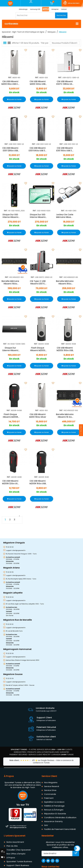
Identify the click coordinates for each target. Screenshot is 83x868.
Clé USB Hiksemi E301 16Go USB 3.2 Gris (65, 149)
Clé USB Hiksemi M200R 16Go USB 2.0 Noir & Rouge (38, 482)
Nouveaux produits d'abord (65, 43)
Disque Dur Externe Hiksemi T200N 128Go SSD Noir (10, 349)
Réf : (10, 78)
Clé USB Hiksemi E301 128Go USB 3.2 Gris (10, 149)
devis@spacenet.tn (18, 827)
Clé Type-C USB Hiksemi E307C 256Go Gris (38, 282)
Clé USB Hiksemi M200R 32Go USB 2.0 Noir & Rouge (10, 482)
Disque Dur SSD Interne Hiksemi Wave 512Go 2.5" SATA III (38, 216)
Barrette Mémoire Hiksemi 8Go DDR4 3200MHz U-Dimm (65, 282)
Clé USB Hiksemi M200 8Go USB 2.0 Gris (10, 83)
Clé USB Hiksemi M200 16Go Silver (38, 416)
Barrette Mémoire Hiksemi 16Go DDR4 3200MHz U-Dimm (10, 282)
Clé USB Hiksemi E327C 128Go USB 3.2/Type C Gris (65, 83)
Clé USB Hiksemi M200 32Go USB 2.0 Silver (38, 83)
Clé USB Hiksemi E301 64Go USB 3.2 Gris (38, 149)
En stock (14, 92)
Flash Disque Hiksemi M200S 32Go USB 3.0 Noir (38, 349)
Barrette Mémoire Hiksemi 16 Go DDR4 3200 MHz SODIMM (65, 416)
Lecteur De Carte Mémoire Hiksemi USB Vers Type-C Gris (65, 216)
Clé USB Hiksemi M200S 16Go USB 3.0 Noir (65, 349)
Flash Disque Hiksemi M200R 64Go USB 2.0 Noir (10, 416)
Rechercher (61, 15)
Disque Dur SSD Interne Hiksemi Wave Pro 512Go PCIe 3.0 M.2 (10, 216)
